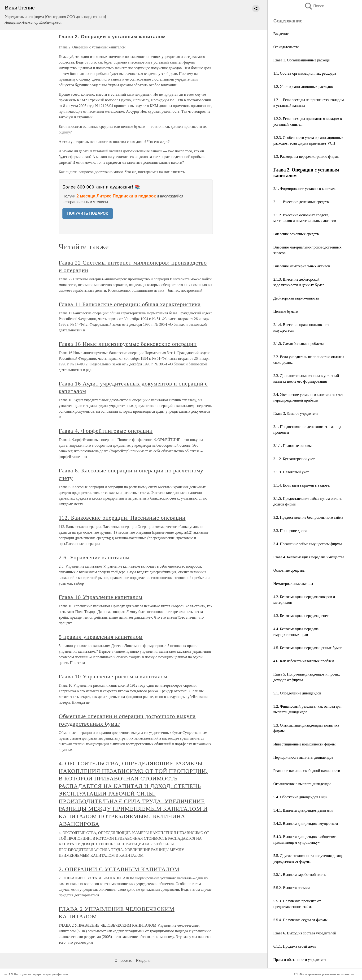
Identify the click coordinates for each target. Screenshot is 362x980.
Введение (281, 34)
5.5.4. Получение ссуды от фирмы (300, 920)
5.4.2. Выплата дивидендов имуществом (306, 824)
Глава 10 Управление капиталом (100, 597)
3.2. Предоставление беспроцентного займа (308, 517)
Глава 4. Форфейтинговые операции (106, 431)
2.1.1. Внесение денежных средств (301, 202)
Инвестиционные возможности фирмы (304, 744)
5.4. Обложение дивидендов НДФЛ (301, 797)
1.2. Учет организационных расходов (303, 87)
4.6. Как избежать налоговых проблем (304, 661)
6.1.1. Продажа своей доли (294, 946)
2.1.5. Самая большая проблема (299, 344)
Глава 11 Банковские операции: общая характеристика (130, 304)
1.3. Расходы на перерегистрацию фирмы (306, 156)
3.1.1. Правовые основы (292, 446)
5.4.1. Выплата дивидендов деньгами (303, 810)
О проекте (123, 961)
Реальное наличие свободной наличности (307, 771)
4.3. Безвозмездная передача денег (301, 616)
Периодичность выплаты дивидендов (303, 757)
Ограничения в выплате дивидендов (302, 784)
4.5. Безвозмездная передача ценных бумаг (308, 648)
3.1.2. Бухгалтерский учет (294, 459)
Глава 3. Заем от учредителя (296, 413)
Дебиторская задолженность (296, 298)
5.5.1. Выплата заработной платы (300, 875)
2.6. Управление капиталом (94, 557)
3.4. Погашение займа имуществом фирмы (307, 544)
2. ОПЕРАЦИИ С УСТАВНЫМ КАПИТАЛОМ (119, 869)
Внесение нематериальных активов (302, 266)
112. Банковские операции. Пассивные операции (122, 518)
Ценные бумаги (286, 311)
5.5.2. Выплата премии (292, 888)
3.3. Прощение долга (290, 531)
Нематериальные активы (293, 584)
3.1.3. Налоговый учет (291, 472)
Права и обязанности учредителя (300, 960)
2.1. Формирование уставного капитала (305, 189)
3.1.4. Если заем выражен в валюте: (302, 485)
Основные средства (289, 570)
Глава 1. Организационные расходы (302, 60)
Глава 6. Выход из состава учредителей (305, 933)
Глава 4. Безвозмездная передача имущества (309, 557)
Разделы (144, 961)
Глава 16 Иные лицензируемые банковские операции (128, 344)
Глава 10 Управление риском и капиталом (113, 676)
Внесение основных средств (296, 234)
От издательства (286, 47)
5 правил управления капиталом (101, 637)
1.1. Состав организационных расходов (305, 73)
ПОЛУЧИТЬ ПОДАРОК (88, 213)
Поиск (314, 6)
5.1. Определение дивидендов (297, 693)
